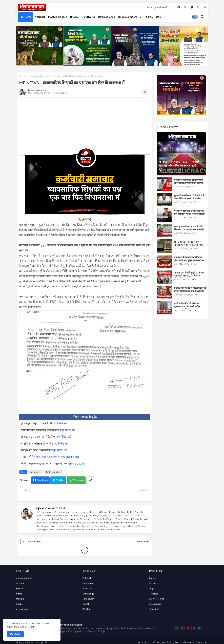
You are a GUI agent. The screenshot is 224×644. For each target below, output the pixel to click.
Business (153, 583)
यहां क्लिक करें (60, 423)
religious (154, 594)
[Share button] (90, 480)
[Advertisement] (85, 124)
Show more (143, 542)
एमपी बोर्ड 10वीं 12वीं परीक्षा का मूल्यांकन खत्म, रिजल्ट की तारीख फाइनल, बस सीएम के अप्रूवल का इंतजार (190, 307)
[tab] (26, 17)
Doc (158, 17)
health (86, 604)
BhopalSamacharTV (130, 17)
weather (87, 609)
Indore (19, 594)
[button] (195, 17)
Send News (88, 17)
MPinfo (149, 17)
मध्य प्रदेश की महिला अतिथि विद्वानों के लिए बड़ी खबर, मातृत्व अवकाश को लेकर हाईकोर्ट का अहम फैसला (190, 214)
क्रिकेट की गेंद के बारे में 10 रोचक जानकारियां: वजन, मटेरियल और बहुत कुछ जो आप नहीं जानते (189, 245)
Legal (152, 589)
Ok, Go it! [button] (15, 634)
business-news (157, 599)
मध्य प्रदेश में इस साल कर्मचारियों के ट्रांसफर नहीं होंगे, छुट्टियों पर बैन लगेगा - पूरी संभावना (189, 260)
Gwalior (20, 604)
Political (87, 578)
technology (89, 599)
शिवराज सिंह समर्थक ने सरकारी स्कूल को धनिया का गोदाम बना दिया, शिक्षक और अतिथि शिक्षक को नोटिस (190, 291)
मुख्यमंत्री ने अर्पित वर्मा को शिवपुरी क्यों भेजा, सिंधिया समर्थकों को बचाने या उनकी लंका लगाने (189, 199)
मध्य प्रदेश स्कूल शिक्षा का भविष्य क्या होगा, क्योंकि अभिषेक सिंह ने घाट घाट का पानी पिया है (189, 183)
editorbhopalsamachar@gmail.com (56, 457)
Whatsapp (78, 480)
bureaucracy (155, 604)
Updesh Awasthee (49, 508)
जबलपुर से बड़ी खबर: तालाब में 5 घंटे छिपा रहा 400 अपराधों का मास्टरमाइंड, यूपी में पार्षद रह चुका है (189, 229)
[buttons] (179, 7)
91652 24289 (76, 464)
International (22, 609)
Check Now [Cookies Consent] (26, 627)
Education (88, 589)
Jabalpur (20, 599)
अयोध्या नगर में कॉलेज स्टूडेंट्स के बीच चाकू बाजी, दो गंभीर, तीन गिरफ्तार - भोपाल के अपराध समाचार (189, 276)
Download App (107, 17)
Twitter (60, 480)
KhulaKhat (154, 609)
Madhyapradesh (58, 17)
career (152, 578)
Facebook (42, 480)
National (40, 17)
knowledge (88, 594)
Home (28, 17)
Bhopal (74, 17)
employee (35, 472)
